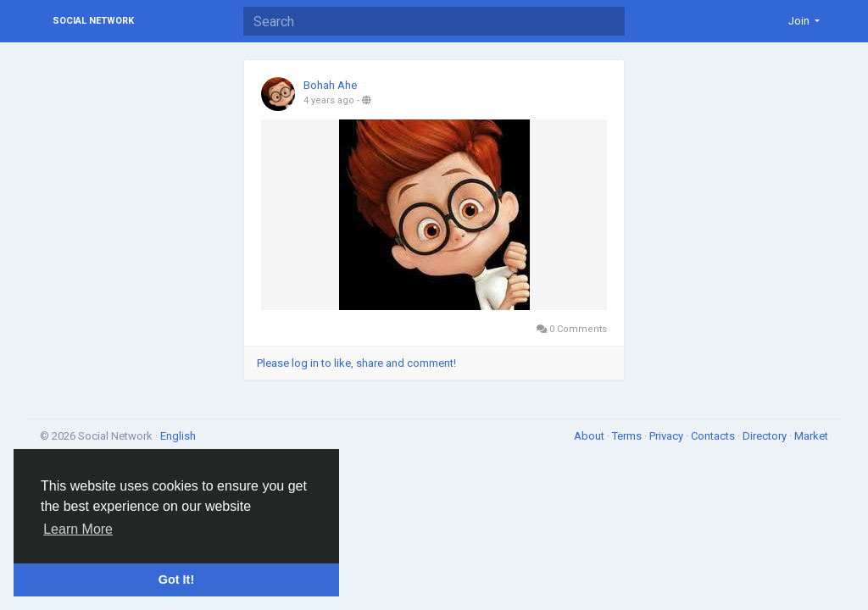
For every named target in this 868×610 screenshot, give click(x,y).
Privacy (668, 436)
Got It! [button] (176, 579)
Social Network (93, 21)
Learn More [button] (78, 529)
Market (811, 436)
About (590, 436)
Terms (628, 436)
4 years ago (329, 100)
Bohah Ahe (330, 85)
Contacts (714, 436)
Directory (766, 436)
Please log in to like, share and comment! (356, 363)
